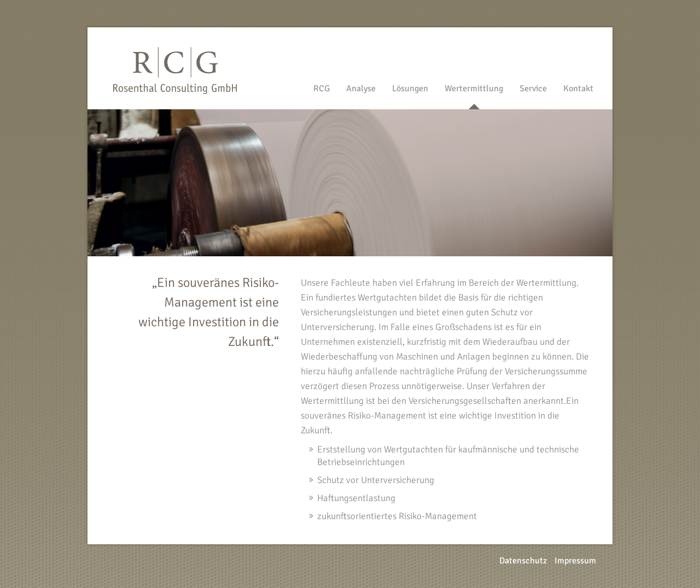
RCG (322, 89)
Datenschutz (523, 561)
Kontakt (578, 89)
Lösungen (410, 89)
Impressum (575, 561)
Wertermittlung (474, 89)
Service (533, 89)
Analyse (361, 89)
